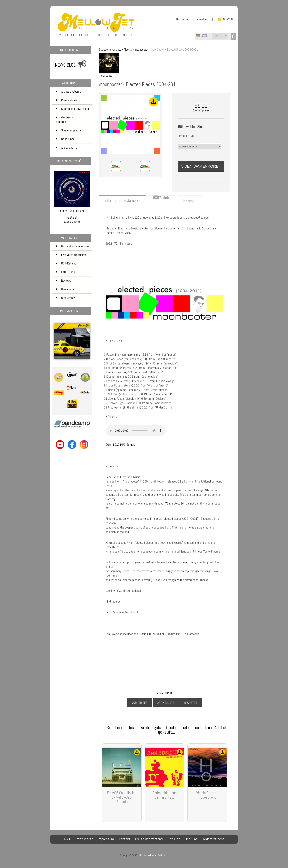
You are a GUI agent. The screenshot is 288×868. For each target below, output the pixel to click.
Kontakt (124, 839)
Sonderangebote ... (70, 130)
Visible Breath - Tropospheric (207, 795)
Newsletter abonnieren (72, 246)
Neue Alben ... (67, 139)
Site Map (174, 839)
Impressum (106, 839)
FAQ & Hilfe (65, 272)
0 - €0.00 (226, 19)
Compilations (74, 100)
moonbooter (141, 50)
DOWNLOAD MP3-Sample (121, 445)
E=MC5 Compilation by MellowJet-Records (122, 797)
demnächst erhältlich (74, 120)
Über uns (191, 839)
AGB (67, 839)
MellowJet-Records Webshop (153, 855)
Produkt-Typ (186, 136)
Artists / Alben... (123, 50)
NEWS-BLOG (65, 65)
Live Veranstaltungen (71, 255)
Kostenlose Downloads (74, 110)
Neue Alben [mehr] (69, 161)
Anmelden (202, 19)
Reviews (64, 281)
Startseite (182, 19)
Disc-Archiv (65, 298)
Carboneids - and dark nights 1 (164, 795)
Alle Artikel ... (66, 148)
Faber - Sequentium (72, 209)
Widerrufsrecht (213, 839)
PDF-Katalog (66, 263)
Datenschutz (84, 839)
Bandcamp (65, 289)
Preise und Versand (149, 839)
